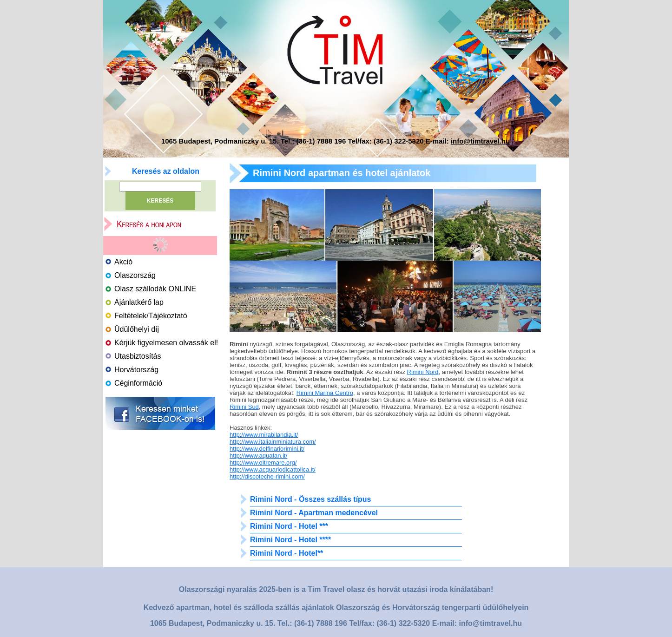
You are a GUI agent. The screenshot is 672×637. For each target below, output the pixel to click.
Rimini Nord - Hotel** (287, 553)
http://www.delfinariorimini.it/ (267, 449)
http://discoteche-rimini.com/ (267, 476)
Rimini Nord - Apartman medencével (314, 513)
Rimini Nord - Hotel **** (290, 540)
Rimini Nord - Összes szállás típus (311, 499)
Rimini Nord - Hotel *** (289, 526)
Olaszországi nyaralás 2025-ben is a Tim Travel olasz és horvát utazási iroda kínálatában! (336, 589)
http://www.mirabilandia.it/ (264, 435)
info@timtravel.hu (480, 141)
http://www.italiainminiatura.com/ (273, 442)
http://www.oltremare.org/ (263, 463)
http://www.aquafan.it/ (258, 456)
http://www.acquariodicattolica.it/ (273, 470)
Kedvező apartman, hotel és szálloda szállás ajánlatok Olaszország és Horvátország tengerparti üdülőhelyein (336, 607)
